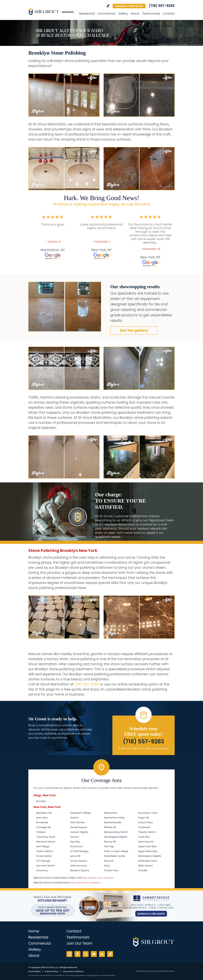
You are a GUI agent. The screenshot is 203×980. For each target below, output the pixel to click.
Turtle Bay (144, 837)
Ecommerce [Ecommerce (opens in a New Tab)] (154, 971)
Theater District (147, 832)
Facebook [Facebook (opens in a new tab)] (77, 954)
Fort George (43, 861)
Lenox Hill (75, 856)
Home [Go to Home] (34, 931)
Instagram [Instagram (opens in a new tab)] (69, 954)
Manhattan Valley (114, 818)
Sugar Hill (143, 818)
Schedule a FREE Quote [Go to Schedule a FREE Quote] (129, 6)
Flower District (44, 856)
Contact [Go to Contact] (169, 14)
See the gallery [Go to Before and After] (134, 330)
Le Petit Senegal (79, 851)
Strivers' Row (111, 870)
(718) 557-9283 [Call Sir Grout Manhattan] (162, 6)
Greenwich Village (80, 813)
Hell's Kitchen (77, 822)
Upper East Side (147, 846)
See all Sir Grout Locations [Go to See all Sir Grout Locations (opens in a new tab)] (85, 883)
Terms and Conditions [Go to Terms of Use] (73, 971)
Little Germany (79, 866)
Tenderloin (144, 827)
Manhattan (111, 813)
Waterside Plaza (148, 861)
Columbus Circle (46, 837)
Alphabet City (44, 813)
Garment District (46, 866)
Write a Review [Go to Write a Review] (108, 6)
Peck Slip (109, 846)
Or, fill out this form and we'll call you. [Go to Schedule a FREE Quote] (144, 748)
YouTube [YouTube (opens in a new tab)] (94, 954)
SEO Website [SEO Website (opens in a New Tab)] (142, 971)
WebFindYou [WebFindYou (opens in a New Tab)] (169, 971)
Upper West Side (148, 851)
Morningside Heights (116, 837)
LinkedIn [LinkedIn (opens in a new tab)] (102, 954)
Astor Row (42, 818)
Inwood (75, 837)
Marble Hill (110, 827)
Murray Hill (110, 842)
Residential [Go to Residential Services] (87, 14)
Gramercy (42, 870)
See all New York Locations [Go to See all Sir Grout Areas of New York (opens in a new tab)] (98, 878)
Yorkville (143, 870)
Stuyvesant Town (148, 813)
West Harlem (146, 866)
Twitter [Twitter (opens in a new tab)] (86, 954)
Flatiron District (45, 851)
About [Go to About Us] (135, 14)
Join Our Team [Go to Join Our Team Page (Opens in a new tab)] (79, 943)
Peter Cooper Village (116, 851)
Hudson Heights (79, 832)
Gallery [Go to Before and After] (123, 14)
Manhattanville (113, 822)
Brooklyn (41, 801)
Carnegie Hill (43, 827)
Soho (107, 866)
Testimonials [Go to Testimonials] (151, 14)
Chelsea (41, 832)
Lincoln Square (79, 861)
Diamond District (46, 842)
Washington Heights (150, 856)
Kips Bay (75, 842)
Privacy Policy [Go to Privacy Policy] (51, 971)
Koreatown (77, 846)
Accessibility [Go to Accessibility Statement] (34, 971)
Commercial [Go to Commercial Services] (106, 14)
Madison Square (80, 870)
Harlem (74, 818)
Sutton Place (145, 822)
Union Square (146, 842)
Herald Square (79, 827)
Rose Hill (109, 861)
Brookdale (42, 822)
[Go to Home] (52, 11)
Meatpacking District (116, 832)
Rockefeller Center (115, 856)
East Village (43, 846)
